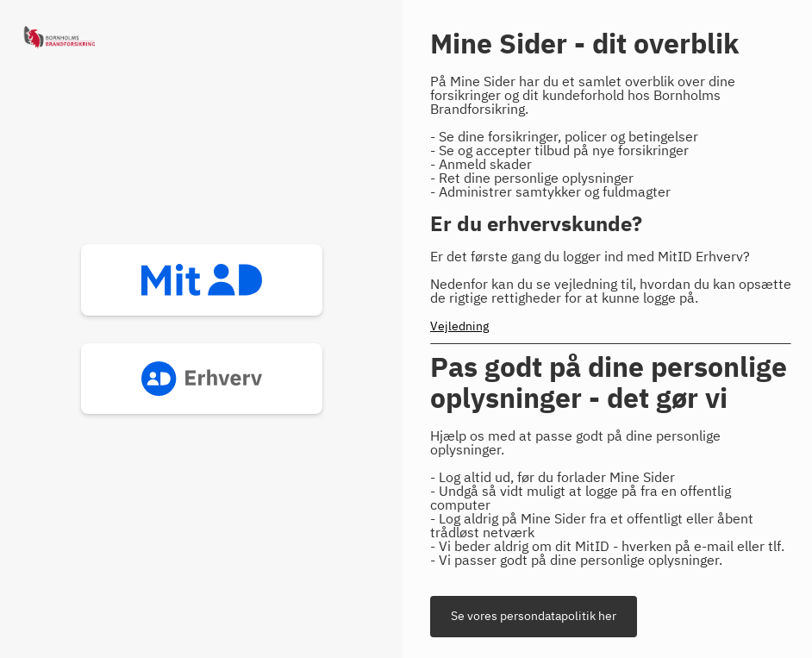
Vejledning (459, 327)
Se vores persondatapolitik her (534, 617)
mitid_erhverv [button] (202, 379)
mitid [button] (202, 279)
